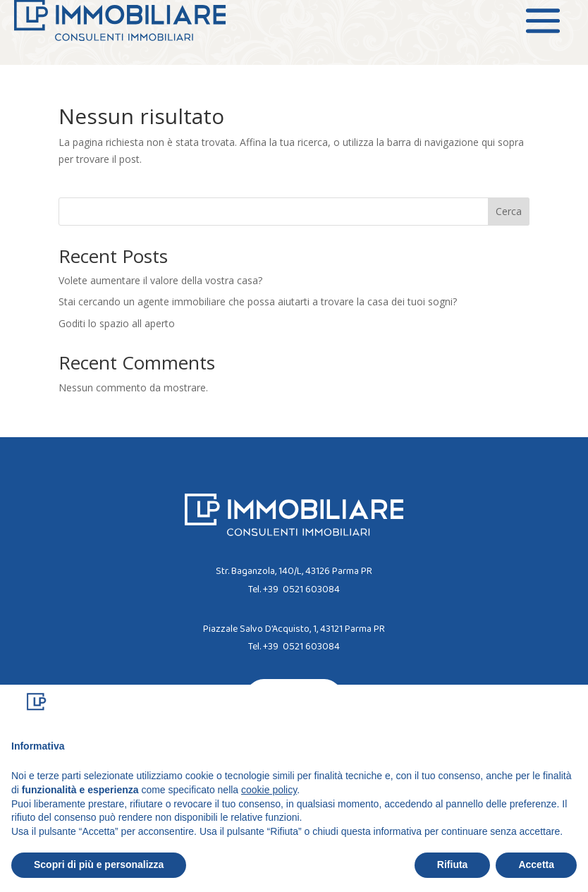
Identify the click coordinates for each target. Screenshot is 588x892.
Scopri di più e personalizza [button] (99, 864)
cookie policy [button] (269, 790)
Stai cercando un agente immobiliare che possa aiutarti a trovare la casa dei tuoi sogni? (258, 301)
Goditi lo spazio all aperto (117, 323)
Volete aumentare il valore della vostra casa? (160, 280)
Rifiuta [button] (453, 864)
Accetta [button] (536, 864)
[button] (570, 707)
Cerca (509, 211)
